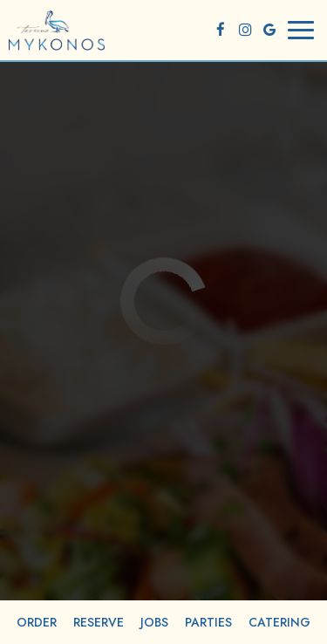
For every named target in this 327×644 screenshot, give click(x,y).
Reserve (99, 622)
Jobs (154, 622)
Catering (279, 622)
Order (37, 622)
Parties (208, 622)
